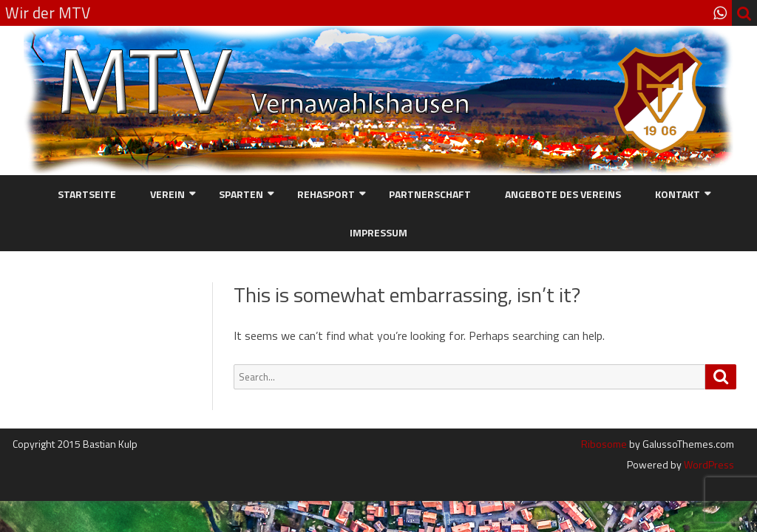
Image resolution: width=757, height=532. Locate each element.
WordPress (708, 464)
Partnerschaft (430, 194)
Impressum (378, 232)
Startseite (87, 194)
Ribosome (604, 444)
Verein (167, 194)
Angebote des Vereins (563, 194)
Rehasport (326, 194)
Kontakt (678, 194)
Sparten (241, 194)
